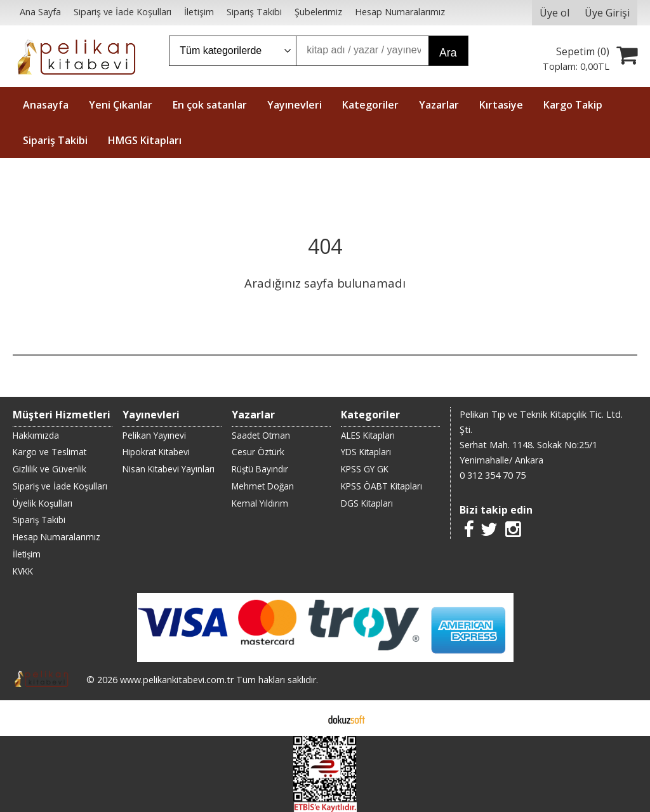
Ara (448, 53)
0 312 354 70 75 (493, 475)
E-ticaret (305, 718)
